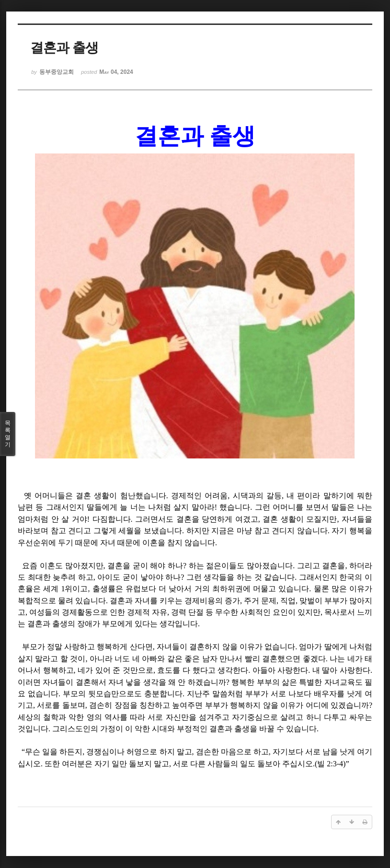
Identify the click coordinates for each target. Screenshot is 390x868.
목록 (8, 434)
